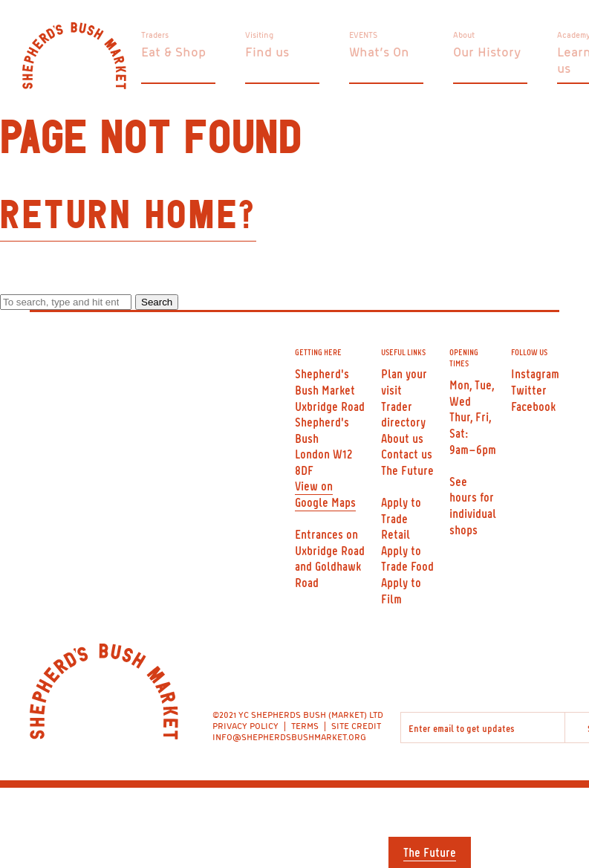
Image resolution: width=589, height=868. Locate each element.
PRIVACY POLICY (245, 726)
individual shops (473, 521)
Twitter (529, 389)
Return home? (128, 216)
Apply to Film (401, 590)
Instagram (535, 373)
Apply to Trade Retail (401, 518)
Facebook (533, 406)
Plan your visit (404, 381)
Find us (267, 51)
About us (402, 438)
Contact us (407, 453)
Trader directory (403, 414)
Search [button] (157, 302)
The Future (430, 852)
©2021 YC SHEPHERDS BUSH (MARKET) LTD (298, 715)
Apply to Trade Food (407, 558)
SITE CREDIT (356, 726)
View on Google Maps (325, 493)
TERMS (305, 726)
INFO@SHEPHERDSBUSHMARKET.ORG (289, 737)
